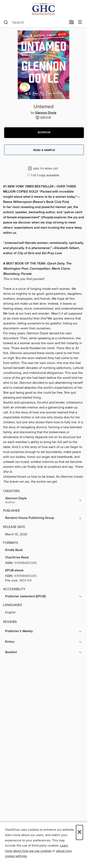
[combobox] (35, 22)
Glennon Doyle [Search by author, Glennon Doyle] (46, 113)
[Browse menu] (80, 22)
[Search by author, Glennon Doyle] (43, 500)
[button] (44, 133)
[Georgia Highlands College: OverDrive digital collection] (43, 9)
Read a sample (44, 150)
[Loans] (72, 23)
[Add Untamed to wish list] (43, 168)
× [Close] (79, 832)
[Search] (6, 22)
